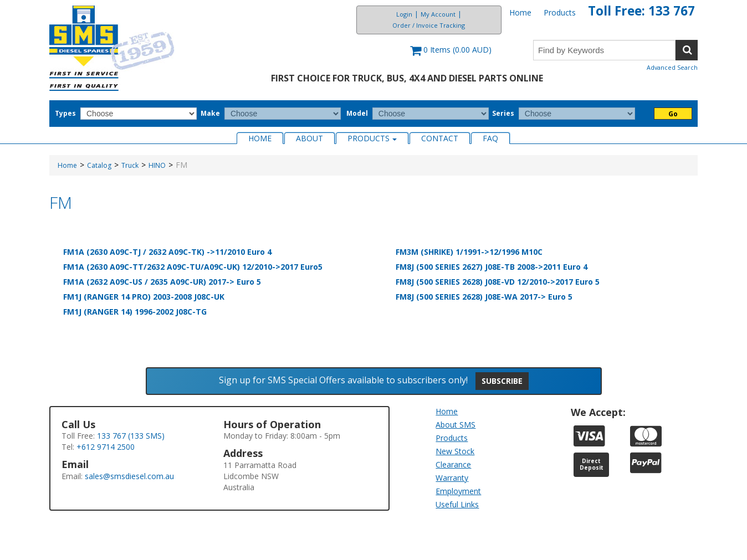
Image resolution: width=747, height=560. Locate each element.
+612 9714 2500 (106, 447)
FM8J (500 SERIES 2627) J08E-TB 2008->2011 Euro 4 (492, 267)
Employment (458, 491)
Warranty (452, 478)
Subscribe (502, 381)
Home (520, 12)
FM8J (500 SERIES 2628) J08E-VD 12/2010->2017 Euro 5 (498, 282)
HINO (157, 165)
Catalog (99, 165)
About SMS (456, 425)
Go (673, 114)
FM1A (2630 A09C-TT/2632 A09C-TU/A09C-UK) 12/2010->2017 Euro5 (193, 267)
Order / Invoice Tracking (429, 25)
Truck (130, 165)
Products (560, 12)
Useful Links (457, 504)
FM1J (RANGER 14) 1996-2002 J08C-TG (135, 312)
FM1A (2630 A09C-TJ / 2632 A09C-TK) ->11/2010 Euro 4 (167, 252)
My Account (438, 14)
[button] (451, 55)
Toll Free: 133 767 (641, 11)
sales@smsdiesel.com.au (129, 476)
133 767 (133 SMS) (131, 436)
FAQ (490, 138)
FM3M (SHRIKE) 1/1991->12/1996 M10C (469, 252)
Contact (440, 138)
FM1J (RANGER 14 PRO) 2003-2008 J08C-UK (144, 297)
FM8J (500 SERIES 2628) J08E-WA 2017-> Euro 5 (484, 297)
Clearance (453, 464)
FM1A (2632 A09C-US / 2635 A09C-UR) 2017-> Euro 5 (162, 282)
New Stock (455, 451)
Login (404, 14)
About (309, 138)
